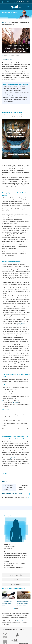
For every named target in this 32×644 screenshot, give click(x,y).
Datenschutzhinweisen (22, 621)
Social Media (15, 403)
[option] (8, 599)
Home (3, 23)
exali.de (16, 7)
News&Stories (8, 23)
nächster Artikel (15, 584)
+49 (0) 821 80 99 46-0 (23, 2)
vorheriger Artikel (17, 575)
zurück (16, 580)
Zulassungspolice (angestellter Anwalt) (22, 487)
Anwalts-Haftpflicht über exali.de (12, 458)
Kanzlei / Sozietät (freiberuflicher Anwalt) (8, 487)
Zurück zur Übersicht (7, 59)
